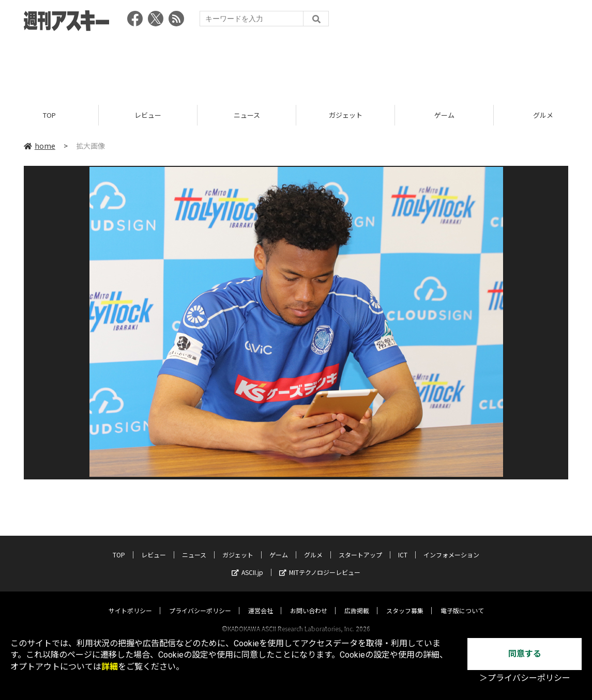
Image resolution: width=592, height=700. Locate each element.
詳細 (110, 667)
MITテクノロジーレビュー (320, 562)
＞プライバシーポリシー (525, 678)
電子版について (462, 601)
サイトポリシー (130, 601)
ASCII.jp (247, 562)
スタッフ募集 (405, 601)
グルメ (313, 545)
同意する (525, 654)
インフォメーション (451, 545)
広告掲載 (357, 601)
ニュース (247, 115)
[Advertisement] (296, 65)
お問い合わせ (309, 601)
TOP (49, 115)
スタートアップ (360, 545)
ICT (403, 545)
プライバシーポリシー (200, 601)
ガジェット (346, 115)
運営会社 (261, 601)
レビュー (148, 115)
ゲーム (444, 115)
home (40, 146)
